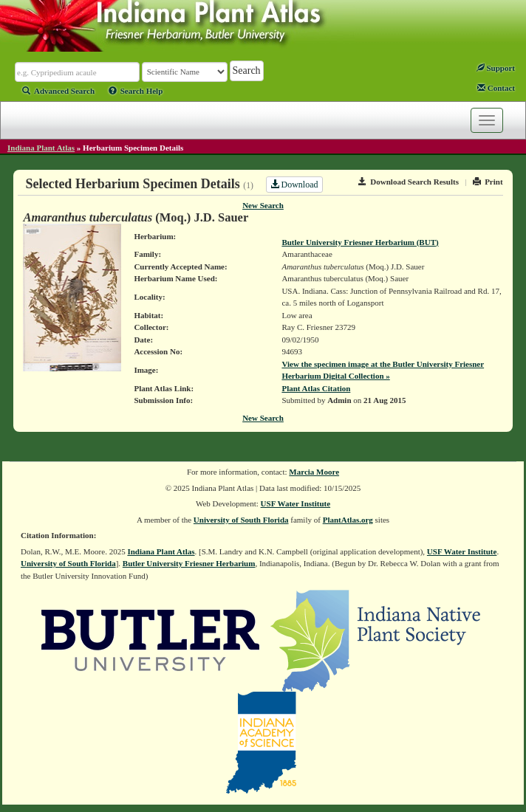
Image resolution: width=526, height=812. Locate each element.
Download (294, 185)
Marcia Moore (314, 472)
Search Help (136, 91)
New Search (263, 205)
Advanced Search (58, 91)
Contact (496, 88)
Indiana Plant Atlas (41, 148)
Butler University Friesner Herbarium (189, 563)
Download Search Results (409, 182)
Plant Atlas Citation (316, 388)
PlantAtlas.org (348, 520)
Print (488, 182)
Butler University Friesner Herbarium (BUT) (360, 242)
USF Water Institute (296, 503)
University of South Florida (241, 520)
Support (496, 68)
